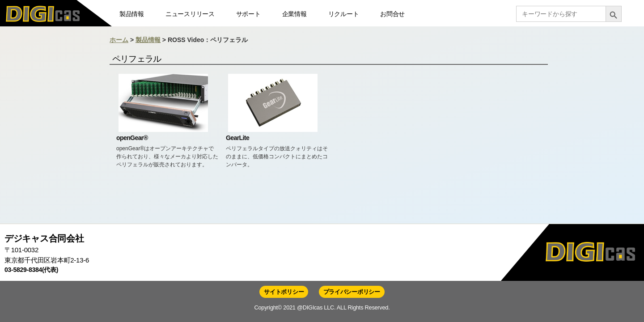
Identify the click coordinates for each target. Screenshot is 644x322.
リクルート (344, 14)
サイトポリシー (284, 292)
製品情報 (132, 14)
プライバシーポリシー (352, 292)
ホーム (119, 40)
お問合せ (392, 14)
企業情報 (294, 14)
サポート (248, 14)
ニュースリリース (190, 14)
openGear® (132, 138)
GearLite (237, 138)
